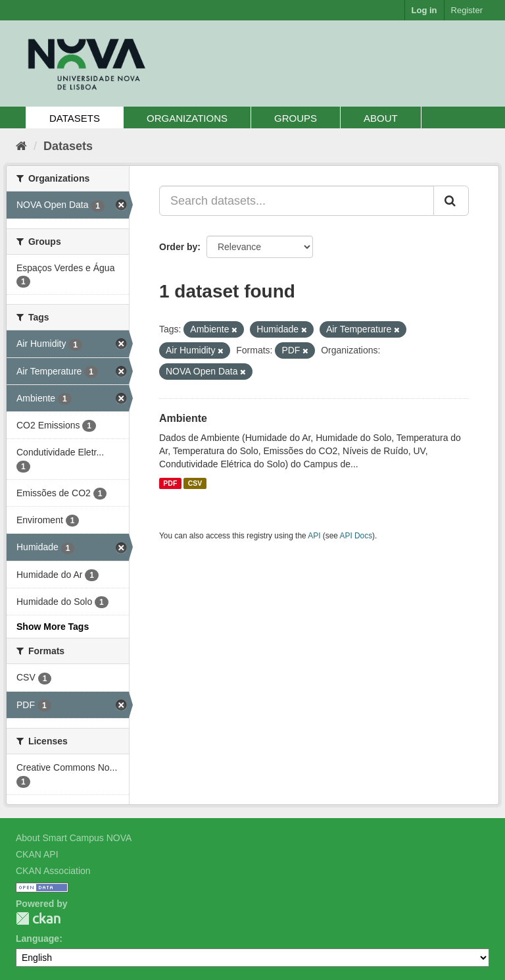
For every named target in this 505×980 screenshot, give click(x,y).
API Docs (356, 536)
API (314, 536)
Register (467, 10)
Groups (296, 118)
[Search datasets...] (297, 201)
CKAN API (37, 854)
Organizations (187, 118)
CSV (195, 483)
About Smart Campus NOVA (74, 838)
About (381, 118)
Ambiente (183, 418)
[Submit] (451, 201)
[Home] (21, 146)
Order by (178, 247)
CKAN (38, 918)
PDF (170, 483)
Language (37, 939)
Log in (424, 10)
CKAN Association (53, 871)
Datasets (75, 118)
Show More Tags (53, 627)
